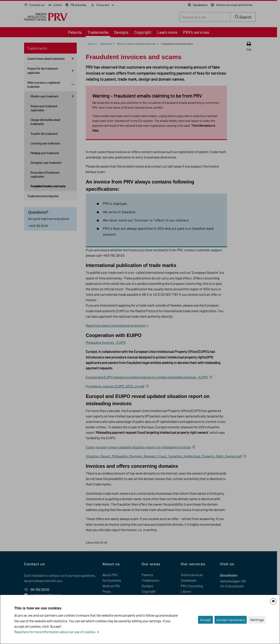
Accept (205, 620)
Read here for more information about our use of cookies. (55, 632)
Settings (257, 620)
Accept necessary (231, 620)
